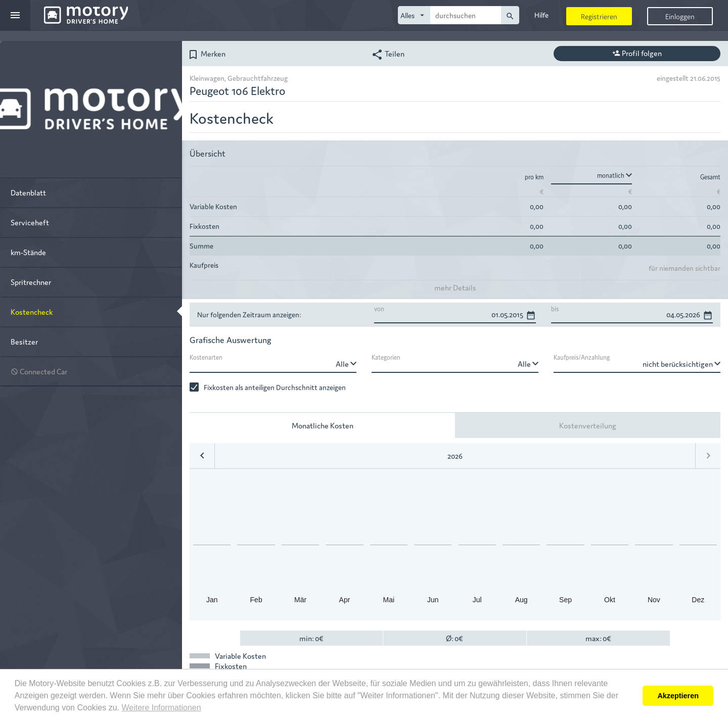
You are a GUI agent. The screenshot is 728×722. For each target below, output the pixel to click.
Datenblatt (28, 192)
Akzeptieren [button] (678, 696)
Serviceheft (30, 222)
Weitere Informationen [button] (161, 708)
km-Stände (28, 252)
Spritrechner (31, 282)
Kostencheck (32, 311)
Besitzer (24, 341)
